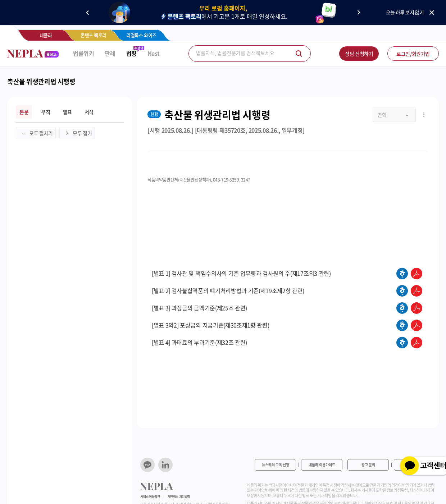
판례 (110, 53)
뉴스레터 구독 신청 (276, 465)
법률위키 (83, 53)
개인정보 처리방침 (179, 497)
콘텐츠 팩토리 (94, 35)
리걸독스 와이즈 (141, 35)
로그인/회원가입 (413, 54)
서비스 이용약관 (150, 497)
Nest (154, 53)
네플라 (46, 35)
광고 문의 (368, 465)
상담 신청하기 (359, 54)
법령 (131, 53)
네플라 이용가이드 (322, 465)
